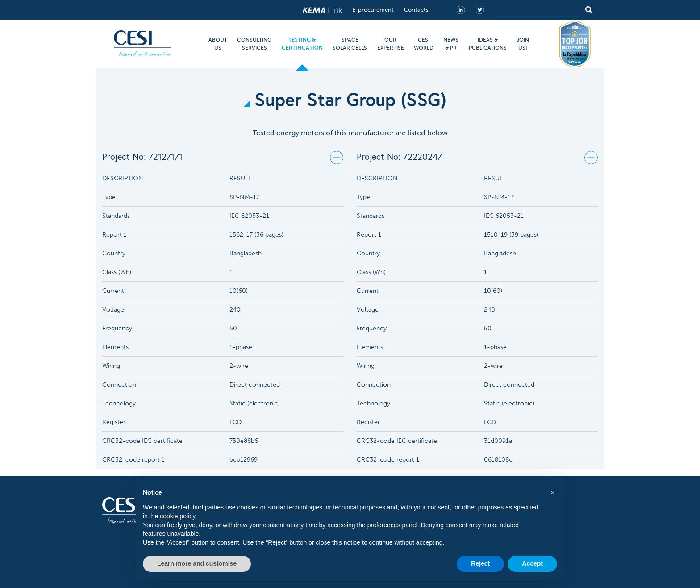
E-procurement (373, 10)
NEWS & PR (451, 44)
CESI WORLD (424, 44)
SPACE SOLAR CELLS (350, 44)
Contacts (416, 10)
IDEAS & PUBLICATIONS (488, 44)
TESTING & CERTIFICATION (302, 44)
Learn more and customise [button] (197, 563)
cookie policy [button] (177, 516)
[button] (553, 492)
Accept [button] (532, 563)
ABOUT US (218, 44)
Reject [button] (480, 563)
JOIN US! (523, 44)
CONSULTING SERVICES (254, 44)
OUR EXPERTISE (391, 44)
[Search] (537, 10)
